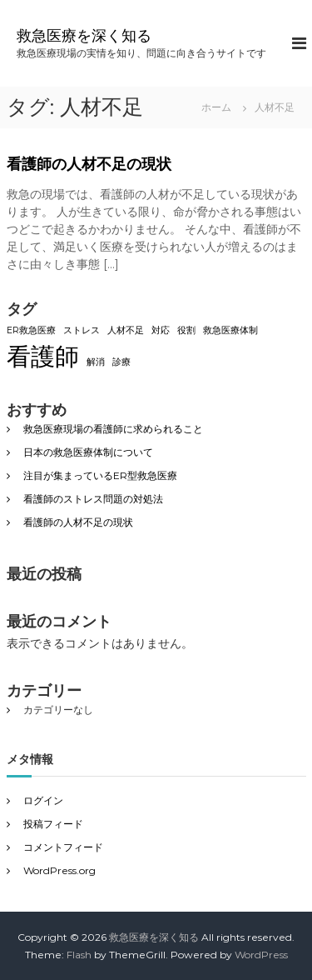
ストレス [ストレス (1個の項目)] (82, 330)
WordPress (261, 955)
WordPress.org (59, 870)
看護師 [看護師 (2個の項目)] (43, 356)
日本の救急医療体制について (88, 452)
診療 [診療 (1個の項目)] (121, 362)
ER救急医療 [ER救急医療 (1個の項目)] (31, 330)
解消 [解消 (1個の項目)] (96, 362)
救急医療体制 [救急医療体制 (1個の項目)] (230, 330)
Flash (79, 955)
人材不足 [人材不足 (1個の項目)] (126, 330)
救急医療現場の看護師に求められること (113, 429)
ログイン (43, 800)
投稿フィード (53, 824)
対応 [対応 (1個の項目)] (161, 330)
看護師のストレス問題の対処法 (93, 499)
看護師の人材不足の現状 (89, 164)
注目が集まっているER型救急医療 (100, 475)
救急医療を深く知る (84, 36)
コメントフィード (63, 847)
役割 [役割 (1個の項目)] (186, 330)
